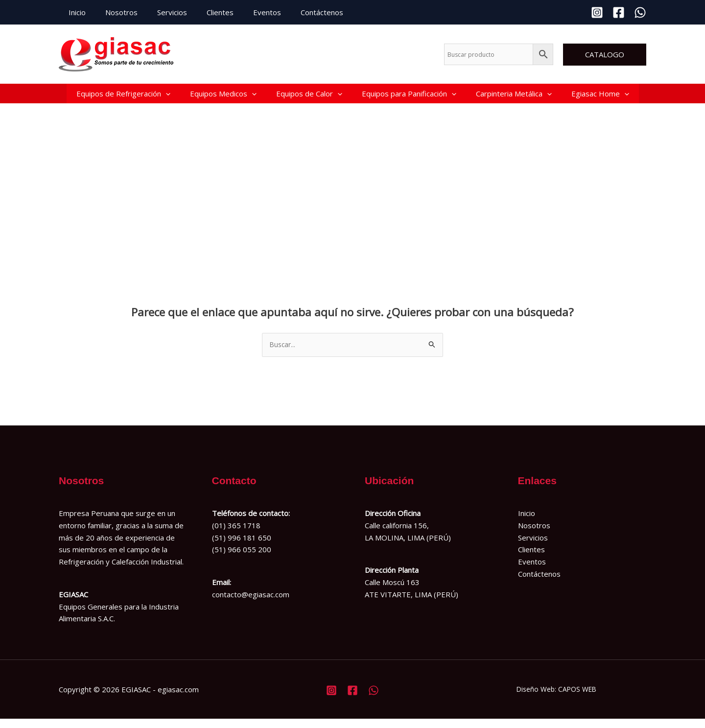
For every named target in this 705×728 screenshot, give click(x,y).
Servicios (160, 12)
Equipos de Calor (309, 97)
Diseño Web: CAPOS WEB (557, 698)
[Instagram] (597, 12)
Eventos (245, 12)
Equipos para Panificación (409, 97)
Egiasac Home (600, 97)
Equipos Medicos (223, 97)
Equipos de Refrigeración (123, 97)
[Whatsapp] (640, 12)
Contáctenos (295, 12)
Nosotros (114, 12)
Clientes (203, 12)
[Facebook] (619, 12)
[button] (605, 55)
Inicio (75, 12)
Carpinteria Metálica (514, 97)
